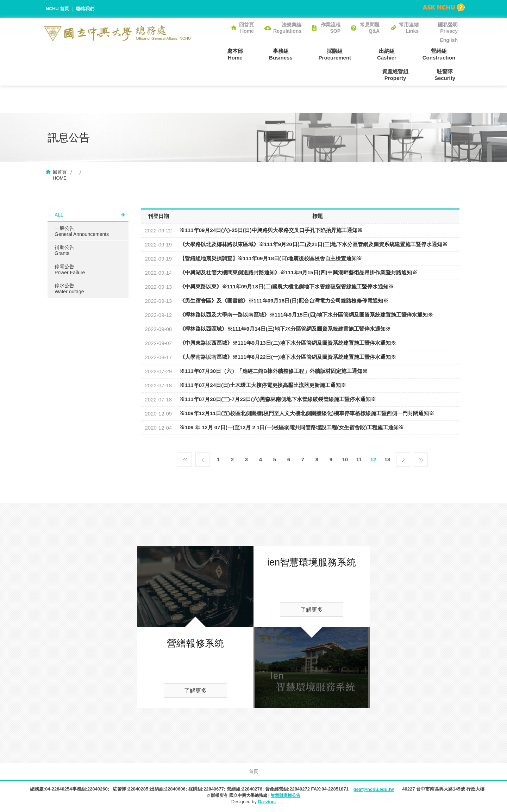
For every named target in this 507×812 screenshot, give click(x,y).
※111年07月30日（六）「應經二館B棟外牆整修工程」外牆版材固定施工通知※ (274, 372)
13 (387, 460)
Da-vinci (267, 802)
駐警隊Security (447, 75)
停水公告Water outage (69, 290)
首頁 (254, 772)
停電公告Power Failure (70, 270)
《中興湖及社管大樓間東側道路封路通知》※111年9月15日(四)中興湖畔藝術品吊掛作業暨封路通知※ (298, 273)
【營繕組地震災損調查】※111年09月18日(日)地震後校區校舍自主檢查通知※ (271, 259)
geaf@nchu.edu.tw (373, 790)
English (449, 40)
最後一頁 (421, 458)
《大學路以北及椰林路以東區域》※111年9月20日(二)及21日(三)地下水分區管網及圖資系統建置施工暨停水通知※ (314, 245)
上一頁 (202, 458)
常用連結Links (409, 28)
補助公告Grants (64, 251)
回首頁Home (246, 28)
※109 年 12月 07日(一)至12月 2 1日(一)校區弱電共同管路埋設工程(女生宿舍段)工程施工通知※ (292, 428)
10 (345, 460)
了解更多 (195, 691)
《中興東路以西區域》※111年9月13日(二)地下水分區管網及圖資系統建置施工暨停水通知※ (288, 343)
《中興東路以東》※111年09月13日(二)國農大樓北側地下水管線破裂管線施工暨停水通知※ (287, 287)
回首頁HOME (60, 176)
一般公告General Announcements (82, 232)
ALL (59, 216)
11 (359, 460)
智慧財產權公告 (286, 796)
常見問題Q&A (370, 28)
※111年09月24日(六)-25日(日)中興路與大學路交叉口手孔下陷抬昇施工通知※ (271, 231)
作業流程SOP (331, 28)
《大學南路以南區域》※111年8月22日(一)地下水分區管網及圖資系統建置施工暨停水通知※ (288, 358)
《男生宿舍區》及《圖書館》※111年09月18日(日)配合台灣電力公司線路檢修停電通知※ (284, 301)
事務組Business (250, 54)
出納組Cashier (347, 54)
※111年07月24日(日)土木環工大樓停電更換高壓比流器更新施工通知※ (263, 386)
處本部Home (209, 54)
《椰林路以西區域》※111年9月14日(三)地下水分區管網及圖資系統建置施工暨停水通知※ (285, 329)
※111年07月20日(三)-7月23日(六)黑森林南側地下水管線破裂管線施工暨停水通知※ (278, 400)
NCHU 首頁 (58, 9)
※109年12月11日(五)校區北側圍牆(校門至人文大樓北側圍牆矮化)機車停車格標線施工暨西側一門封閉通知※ (307, 414)
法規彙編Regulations (287, 28)
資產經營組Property (445, 54)
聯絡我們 (86, 9)
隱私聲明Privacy (448, 28)
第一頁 (185, 458)
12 (373, 460)
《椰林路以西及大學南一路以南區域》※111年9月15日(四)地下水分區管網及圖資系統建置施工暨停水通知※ (306, 315)
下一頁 (403, 458)
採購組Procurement (299, 54)
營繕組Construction (394, 54)
